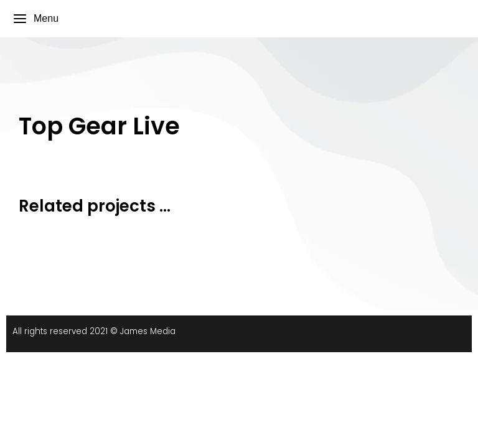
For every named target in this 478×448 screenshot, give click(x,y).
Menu (35, 19)
